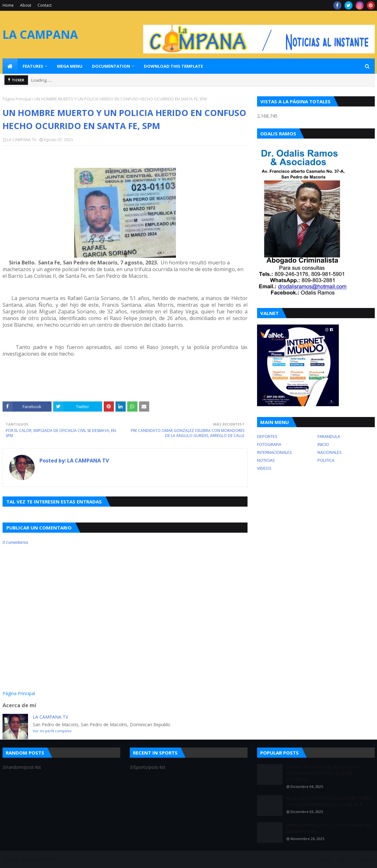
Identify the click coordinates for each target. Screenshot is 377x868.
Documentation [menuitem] (111, 66)
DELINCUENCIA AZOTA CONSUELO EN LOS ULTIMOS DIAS (329, 828)
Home (8, 5)
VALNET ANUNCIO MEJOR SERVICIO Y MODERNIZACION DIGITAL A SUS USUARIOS (323, 773)
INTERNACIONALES (275, 452)
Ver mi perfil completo (52, 731)
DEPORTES (267, 436)
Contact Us (365, 859)
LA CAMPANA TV (22, 140)
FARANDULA (329, 436)
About (26, 5)
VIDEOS (264, 468)
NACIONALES (330, 452)
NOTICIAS (266, 460)
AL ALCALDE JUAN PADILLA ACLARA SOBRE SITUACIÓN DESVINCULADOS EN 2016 (329, 801)
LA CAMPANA (40, 34)
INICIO (323, 444)
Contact (45, 5)
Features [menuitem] (33, 66)
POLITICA (326, 460)
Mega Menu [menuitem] (70, 66)
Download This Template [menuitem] (173, 66)
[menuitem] (10, 66)
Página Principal (17, 99)
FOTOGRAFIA (269, 444)
